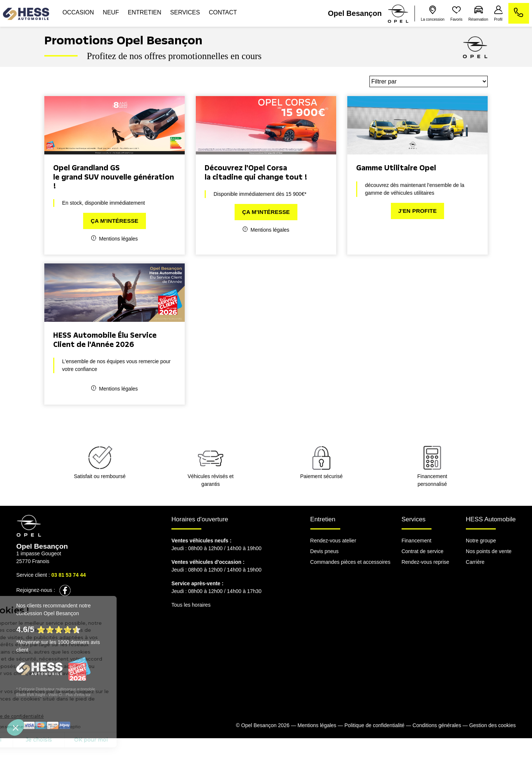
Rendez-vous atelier (333, 541)
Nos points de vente (489, 551)
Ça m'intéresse (114, 221)
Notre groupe (481, 541)
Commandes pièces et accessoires (350, 562)
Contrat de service (423, 551)
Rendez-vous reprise (425, 562)
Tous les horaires (191, 605)
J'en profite (417, 211)
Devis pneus (325, 551)
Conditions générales (437, 725)
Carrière (475, 562)
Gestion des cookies (492, 725)
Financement (417, 541)
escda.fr (98, 695)
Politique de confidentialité (374, 725)
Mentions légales (115, 238)
